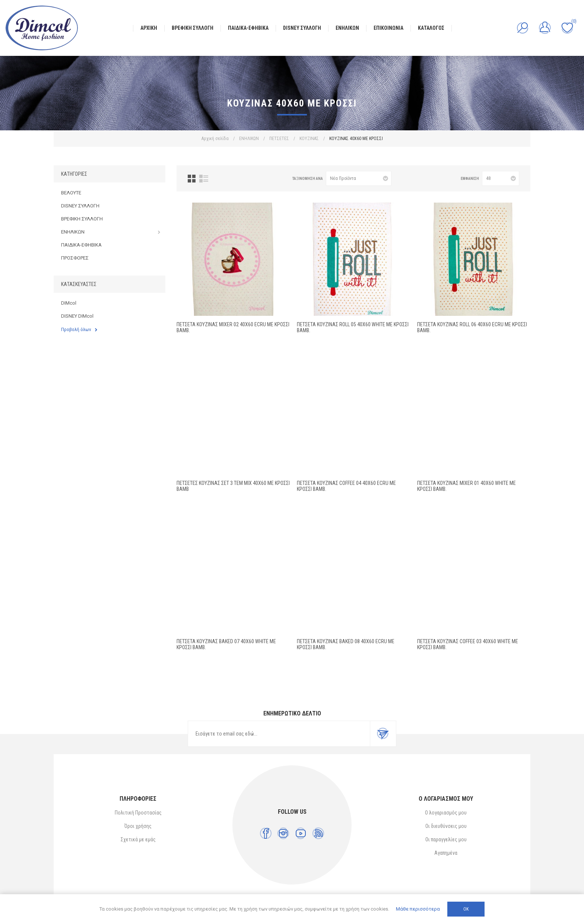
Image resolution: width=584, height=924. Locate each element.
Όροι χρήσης (138, 826)
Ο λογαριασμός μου (446, 813)
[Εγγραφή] (279, 734)
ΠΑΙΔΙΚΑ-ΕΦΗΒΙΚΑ (81, 245)
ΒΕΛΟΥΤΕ (71, 193)
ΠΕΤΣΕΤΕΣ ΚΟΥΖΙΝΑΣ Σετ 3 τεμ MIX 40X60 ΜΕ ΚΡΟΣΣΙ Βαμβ (233, 486)
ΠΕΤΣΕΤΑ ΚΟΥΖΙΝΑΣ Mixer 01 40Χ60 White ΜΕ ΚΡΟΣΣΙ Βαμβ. (466, 486)
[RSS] (318, 833)
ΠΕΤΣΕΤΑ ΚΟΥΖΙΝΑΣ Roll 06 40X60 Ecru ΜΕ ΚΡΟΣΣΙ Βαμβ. (472, 327)
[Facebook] (266, 833)
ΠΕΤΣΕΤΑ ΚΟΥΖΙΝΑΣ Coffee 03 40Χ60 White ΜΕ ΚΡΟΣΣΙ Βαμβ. (468, 644)
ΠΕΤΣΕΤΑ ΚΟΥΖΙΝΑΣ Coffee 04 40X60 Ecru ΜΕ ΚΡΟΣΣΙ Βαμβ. (346, 486)
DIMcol (69, 303)
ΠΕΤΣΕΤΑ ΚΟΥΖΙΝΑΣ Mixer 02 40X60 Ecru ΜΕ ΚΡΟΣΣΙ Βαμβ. (233, 327)
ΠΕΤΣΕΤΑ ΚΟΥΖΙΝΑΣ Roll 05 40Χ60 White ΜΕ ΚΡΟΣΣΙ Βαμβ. (353, 327)
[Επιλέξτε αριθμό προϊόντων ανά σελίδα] (501, 178)
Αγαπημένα (446, 853)
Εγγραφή (383, 734)
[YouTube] (301, 833)
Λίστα (204, 179)
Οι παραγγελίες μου (446, 839)
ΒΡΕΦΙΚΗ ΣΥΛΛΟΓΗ (82, 219)
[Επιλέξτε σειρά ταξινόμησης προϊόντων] (359, 178)
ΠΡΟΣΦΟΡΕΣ (75, 258)
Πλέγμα (192, 179)
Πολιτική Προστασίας (138, 813)
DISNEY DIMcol (77, 316)
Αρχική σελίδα (215, 139)
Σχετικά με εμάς (138, 839)
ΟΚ (466, 909)
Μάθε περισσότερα (418, 909)
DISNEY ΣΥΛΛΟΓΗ (80, 206)
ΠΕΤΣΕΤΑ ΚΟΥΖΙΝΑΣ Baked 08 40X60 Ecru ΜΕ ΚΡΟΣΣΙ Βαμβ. (346, 644)
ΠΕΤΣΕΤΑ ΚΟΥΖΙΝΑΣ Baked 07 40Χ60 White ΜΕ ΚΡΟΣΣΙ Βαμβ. (226, 644)
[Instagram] (283, 833)
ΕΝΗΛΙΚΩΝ (73, 232)
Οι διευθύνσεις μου (446, 826)
